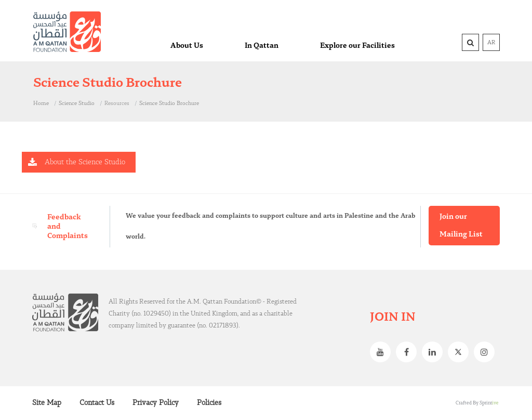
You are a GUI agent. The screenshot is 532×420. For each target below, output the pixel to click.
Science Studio (77, 103)
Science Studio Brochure (169, 103)
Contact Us (97, 403)
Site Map (47, 403)
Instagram (487, 352)
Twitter (461, 352)
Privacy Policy (156, 403)
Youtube (383, 352)
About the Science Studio (85, 162)
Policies (209, 403)
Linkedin (435, 352)
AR (491, 43)
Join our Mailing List (461, 226)
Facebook (409, 352)
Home (41, 103)
